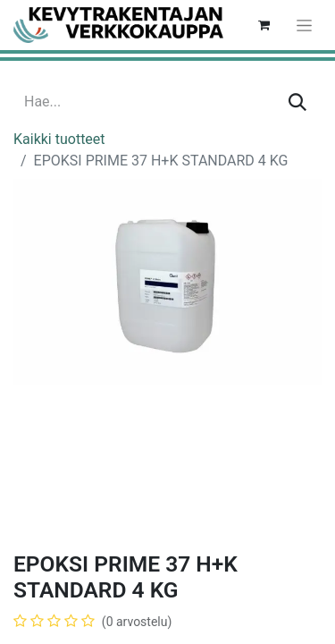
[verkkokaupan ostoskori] (264, 25)
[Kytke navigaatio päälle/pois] (304, 25)
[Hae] (297, 102)
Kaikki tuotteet (59, 139)
